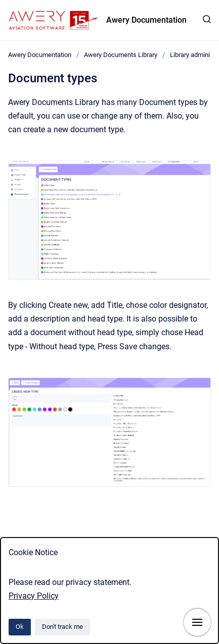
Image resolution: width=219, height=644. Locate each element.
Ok (20, 627)
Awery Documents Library (121, 55)
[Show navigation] (197, 622)
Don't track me (62, 627)
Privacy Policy (34, 596)
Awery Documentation (146, 20)
